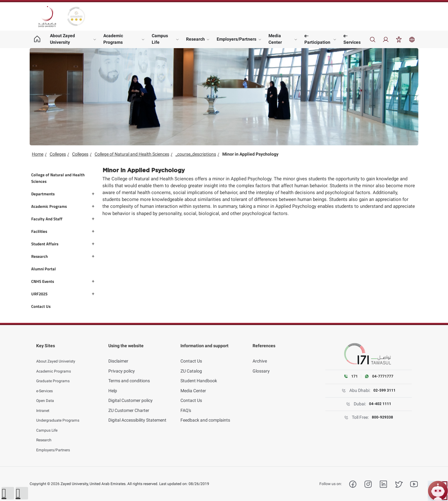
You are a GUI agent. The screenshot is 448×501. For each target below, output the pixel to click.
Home (38, 154)
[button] (8, 493)
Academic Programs (113, 39)
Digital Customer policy (130, 393)
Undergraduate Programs (61, 413)
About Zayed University (62, 39)
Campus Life (160, 39)
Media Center (275, 39)
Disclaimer (118, 354)
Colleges (58, 154)
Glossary (261, 364)
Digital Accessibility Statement (137, 413)
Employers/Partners (236, 39)
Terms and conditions (129, 374)
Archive (260, 354)
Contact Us (191, 354)
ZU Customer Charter (129, 403)
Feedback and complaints (205, 413)
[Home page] (37, 39)
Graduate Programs (56, 374)
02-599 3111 (385, 391)
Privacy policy (122, 364)
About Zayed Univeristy (59, 354)
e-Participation (317, 39)
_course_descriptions (196, 154)
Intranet (44, 403)
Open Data (47, 393)
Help (113, 383)
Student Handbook (199, 374)
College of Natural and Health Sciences (132, 154)
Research (195, 39)
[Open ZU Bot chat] (438, 491)
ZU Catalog (191, 364)
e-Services (352, 39)
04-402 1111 (380, 404)
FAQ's (186, 403)
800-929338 (383, 418)
